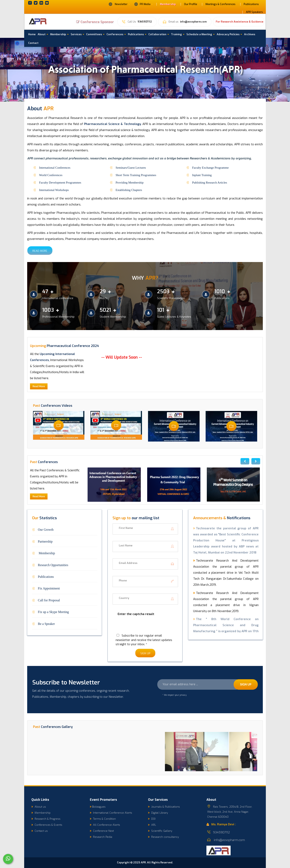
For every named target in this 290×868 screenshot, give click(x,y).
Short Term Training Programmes (136, 175)
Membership (168, 4)
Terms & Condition (103, 819)
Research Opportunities (53, 565)
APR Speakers (254, 12)
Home (32, 34)
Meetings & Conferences (220, 4)
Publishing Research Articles (210, 182)
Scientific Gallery (160, 831)
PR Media (144, 4)
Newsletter (119, 4)
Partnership (45, 541)
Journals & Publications (164, 807)
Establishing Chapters (129, 190)
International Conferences (55, 167)
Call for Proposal (49, 600)
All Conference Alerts (105, 825)
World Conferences (51, 175)
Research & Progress (46, 819)
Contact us (40, 831)
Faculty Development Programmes (60, 182)
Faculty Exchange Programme (210, 167)
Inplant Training (202, 175)
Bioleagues (98, 807)
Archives (250, 34)
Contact (33, 43)
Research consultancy (163, 837)
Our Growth (46, 529)
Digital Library (158, 813)
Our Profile (191, 4)
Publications (251, 4)
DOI (152, 819)
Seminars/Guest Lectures (131, 167)
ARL (152, 825)
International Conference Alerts (111, 813)
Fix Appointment (49, 588)
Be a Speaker (46, 623)
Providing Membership (130, 182)
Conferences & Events (47, 825)
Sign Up (145, 653)
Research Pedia (101, 837)
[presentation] (143, 627)
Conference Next (102, 831)
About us (39, 807)
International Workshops (54, 190)
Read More (40, 251)
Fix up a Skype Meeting (53, 612)
